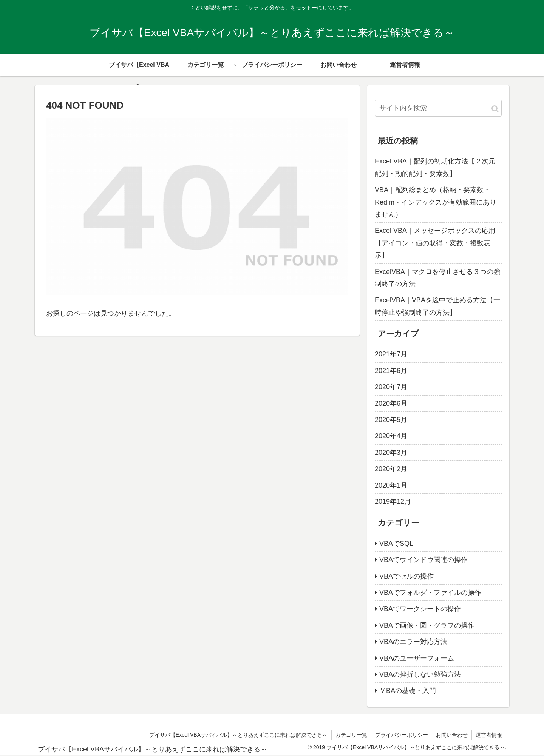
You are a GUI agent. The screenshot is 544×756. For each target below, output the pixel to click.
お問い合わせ (452, 735)
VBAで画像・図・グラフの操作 (427, 625)
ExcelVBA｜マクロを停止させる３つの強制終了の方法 (437, 278)
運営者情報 (489, 735)
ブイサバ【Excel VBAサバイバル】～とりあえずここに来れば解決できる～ (238, 735)
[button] (495, 109)
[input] (438, 108)
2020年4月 (391, 436)
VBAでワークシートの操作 (420, 609)
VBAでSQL (396, 544)
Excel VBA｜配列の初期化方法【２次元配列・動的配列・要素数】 (435, 167)
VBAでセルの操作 (406, 576)
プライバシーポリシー (402, 735)
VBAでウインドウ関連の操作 (423, 560)
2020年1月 (391, 485)
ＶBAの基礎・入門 (408, 691)
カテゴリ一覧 (351, 735)
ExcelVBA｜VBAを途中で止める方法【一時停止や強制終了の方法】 (437, 306)
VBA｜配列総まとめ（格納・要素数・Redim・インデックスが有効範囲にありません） (436, 202)
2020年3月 (391, 453)
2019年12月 (393, 502)
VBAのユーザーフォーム (417, 658)
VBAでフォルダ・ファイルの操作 (430, 593)
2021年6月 (391, 371)
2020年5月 (391, 420)
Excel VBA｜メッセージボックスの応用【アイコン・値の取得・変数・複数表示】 (435, 243)
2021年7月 (391, 354)
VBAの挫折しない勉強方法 (420, 674)
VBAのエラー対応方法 (413, 642)
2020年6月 (391, 403)
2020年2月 (391, 469)
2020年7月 (391, 387)
